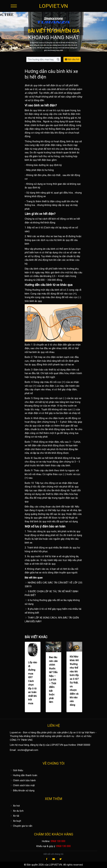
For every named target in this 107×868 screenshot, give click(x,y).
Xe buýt (15, 821)
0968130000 (84, 745)
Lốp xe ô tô (75, 733)
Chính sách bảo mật (22, 785)
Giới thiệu (16, 770)
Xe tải (14, 816)
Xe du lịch (17, 811)
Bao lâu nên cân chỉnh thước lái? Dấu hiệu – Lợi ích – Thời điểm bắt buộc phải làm (53, 680)
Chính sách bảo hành (23, 780)
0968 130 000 (58, 841)
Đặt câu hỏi (72, 59)
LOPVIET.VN (53, 6)
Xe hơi (15, 806)
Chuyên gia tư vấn (21, 826)
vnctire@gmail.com (28, 750)
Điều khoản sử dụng (22, 791)
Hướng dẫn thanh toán (24, 775)
